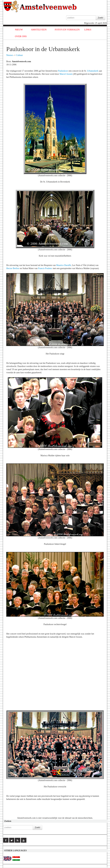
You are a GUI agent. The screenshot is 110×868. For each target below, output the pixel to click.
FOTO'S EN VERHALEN (67, 30)
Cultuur (19, 55)
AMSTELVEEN (39, 30)
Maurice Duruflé (64, 265)
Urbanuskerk (93, 71)
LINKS (88, 30)
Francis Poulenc (45, 268)
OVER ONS (21, 36)
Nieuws (10, 55)
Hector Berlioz (13, 268)
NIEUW (19, 30)
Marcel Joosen (66, 74)
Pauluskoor (63, 71)
